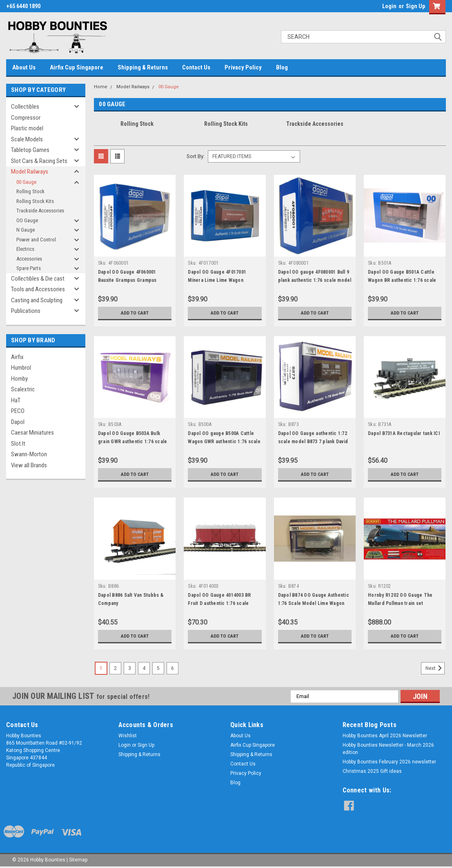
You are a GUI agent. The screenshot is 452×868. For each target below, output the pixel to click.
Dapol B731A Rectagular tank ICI (404, 433)
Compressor (26, 118)
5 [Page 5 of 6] (158, 668)
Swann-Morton (29, 454)
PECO (18, 411)
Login (389, 6)
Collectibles (25, 107)
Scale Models (27, 139)
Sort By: (196, 156)
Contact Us (196, 67)
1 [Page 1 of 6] (101, 668)
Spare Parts (29, 268)
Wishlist (128, 736)
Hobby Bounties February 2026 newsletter (389, 762)
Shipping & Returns (143, 67)
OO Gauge (27, 220)
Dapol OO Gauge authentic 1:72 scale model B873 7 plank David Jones (313, 442)
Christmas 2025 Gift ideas (372, 771)
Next (435, 668)
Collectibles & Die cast (38, 279)
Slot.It (18, 444)
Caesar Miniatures (32, 433)
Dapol (18, 422)
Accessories (29, 259)
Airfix (17, 357)
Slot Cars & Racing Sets (39, 161)
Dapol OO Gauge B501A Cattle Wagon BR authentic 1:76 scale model (402, 280)
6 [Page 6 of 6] (173, 668)
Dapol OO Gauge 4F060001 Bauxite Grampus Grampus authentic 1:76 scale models (129, 280)
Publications (26, 311)
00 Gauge (26, 182)
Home (101, 87)
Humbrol (21, 368)
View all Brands (29, 465)
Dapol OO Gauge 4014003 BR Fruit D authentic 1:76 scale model (219, 603)
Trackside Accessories (40, 211)
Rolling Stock (30, 191)
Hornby (19, 379)
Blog (282, 67)
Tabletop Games (30, 150)
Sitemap (78, 860)
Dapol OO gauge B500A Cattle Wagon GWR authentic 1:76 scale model (224, 442)
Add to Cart (135, 313)
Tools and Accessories (38, 289)
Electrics (25, 249)
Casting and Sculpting (37, 300)
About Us (24, 67)
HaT (16, 400)
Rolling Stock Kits (35, 201)
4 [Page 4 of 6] (144, 668)
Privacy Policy (243, 67)
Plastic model (27, 128)
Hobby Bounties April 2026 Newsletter (385, 736)
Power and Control (36, 240)
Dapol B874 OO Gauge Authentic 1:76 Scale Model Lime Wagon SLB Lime (314, 603)
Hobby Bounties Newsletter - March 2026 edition (388, 749)
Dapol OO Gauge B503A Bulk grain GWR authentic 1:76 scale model (133, 442)
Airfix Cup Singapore (77, 67)
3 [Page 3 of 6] (130, 668)
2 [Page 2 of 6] (115, 668)
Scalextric (23, 389)
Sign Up (415, 6)
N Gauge (26, 230)
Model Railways (30, 172)
